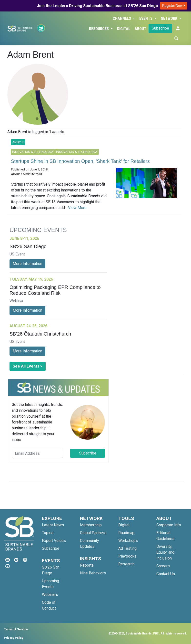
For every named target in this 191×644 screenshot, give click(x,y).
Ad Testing (127, 548)
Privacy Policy (14, 638)
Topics (48, 533)
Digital (124, 29)
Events (146, 18)
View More (77, 208)
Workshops (128, 541)
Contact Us (166, 574)
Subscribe (160, 28)
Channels (122, 18)
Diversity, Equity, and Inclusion (165, 552)
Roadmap (126, 533)
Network (170, 18)
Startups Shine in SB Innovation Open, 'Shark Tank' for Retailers (80, 161)
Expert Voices (54, 541)
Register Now (174, 6)
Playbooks (127, 556)
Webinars (50, 595)
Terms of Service (16, 629)
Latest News (53, 525)
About (141, 29)
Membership (91, 525)
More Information (27, 264)
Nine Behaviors (93, 573)
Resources (99, 29)
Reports (87, 565)
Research (126, 564)
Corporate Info (169, 525)
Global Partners (93, 533)
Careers (163, 566)
